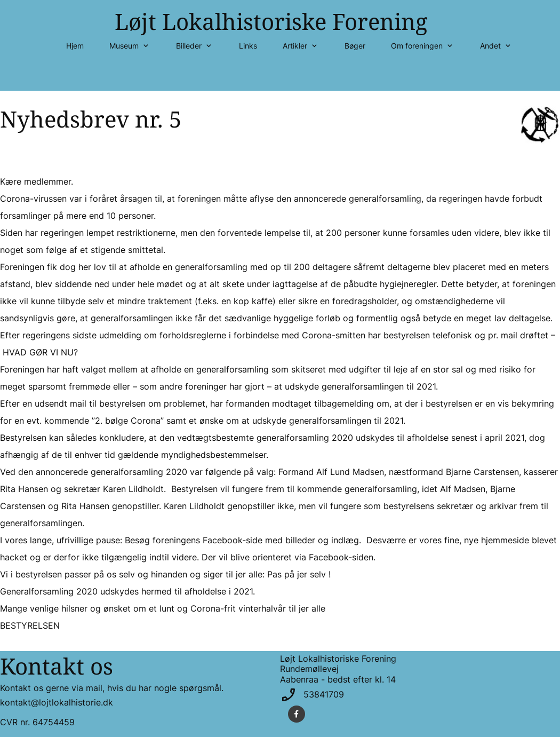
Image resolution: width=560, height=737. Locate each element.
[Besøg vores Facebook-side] (297, 714)
